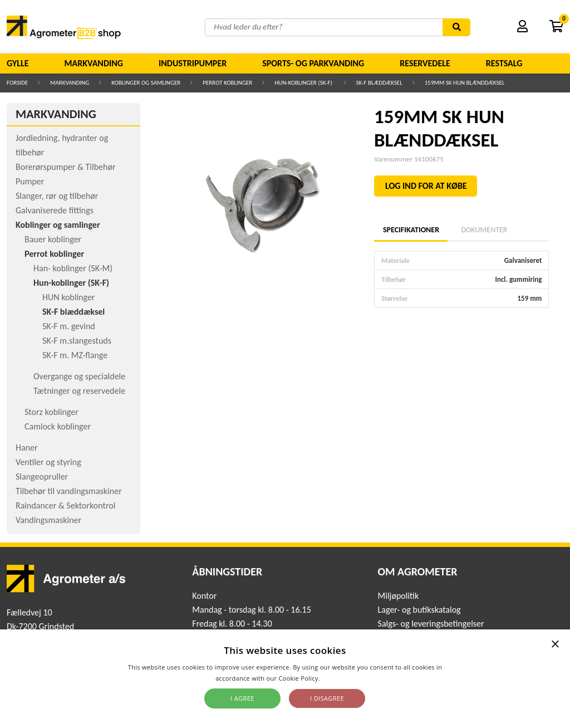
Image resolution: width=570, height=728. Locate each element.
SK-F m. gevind (69, 326)
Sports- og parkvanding (313, 63)
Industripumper (193, 63)
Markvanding (94, 63)
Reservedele (425, 63)
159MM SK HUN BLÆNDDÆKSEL (465, 83)
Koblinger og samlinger (146, 83)
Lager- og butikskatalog (419, 610)
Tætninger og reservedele (79, 391)
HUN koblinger (68, 297)
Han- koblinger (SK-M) (73, 268)
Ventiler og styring (48, 462)
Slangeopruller (42, 477)
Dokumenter (484, 230)
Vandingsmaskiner (48, 520)
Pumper (30, 181)
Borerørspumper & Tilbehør (65, 167)
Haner (27, 448)
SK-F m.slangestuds (77, 341)
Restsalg (504, 63)
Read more (338, 678)
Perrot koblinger (227, 83)
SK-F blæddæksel (379, 83)
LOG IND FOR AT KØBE (426, 186)
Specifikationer (411, 230)
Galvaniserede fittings (55, 210)
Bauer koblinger (53, 239)
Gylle (18, 63)
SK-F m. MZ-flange (75, 355)
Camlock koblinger (58, 426)
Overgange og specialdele (79, 376)
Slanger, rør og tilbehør (57, 196)
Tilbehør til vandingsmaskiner (69, 491)
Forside (17, 83)
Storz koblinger (51, 412)
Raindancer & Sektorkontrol (65, 505)
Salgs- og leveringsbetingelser (431, 624)
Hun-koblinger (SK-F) (304, 83)
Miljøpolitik (399, 596)
